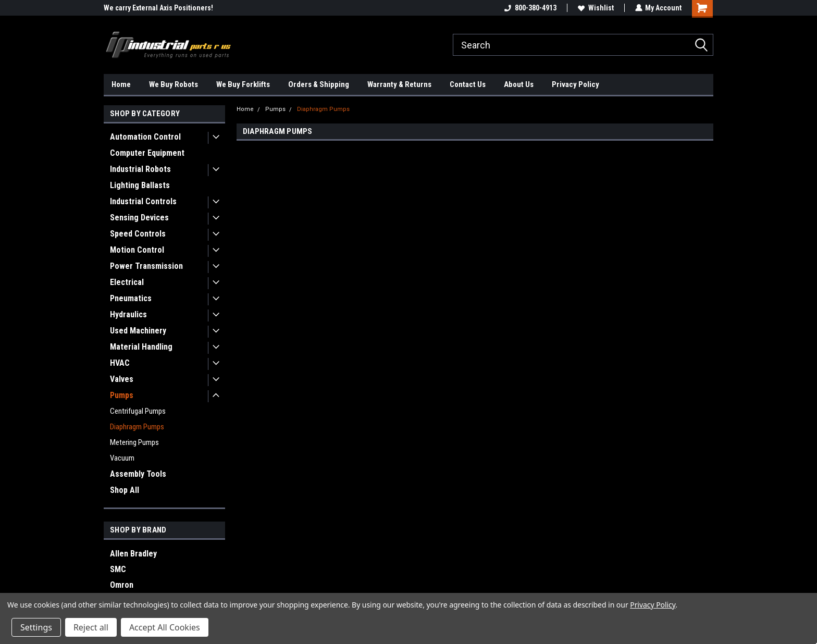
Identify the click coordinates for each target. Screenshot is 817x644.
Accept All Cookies (165, 627)
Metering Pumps (134, 442)
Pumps (122, 395)
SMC (118, 569)
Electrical (127, 282)
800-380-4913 (530, 8)
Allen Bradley (133, 554)
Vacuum (122, 458)
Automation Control (145, 137)
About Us (519, 84)
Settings (36, 627)
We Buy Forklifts (243, 84)
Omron (122, 585)
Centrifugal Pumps (138, 411)
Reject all (91, 627)
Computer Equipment (147, 153)
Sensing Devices (139, 218)
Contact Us (468, 84)
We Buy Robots (174, 84)
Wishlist (595, 8)
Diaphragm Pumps (137, 427)
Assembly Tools (138, 474)
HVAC (120, 363)
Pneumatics (131, 298)
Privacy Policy (575, 84)
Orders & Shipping (319, 84)
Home (121, 84)
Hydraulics (128, 314)
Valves (122, 379)
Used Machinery (138, 331)
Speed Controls (138, 234)
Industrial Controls (143, 201)
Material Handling (141, 347)
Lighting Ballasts (140, 185)
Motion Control (137, 250)
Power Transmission (146, 266)
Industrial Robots (140, 169)
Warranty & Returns (399, 84)
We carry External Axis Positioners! (158, 8)
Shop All (125, 490)
